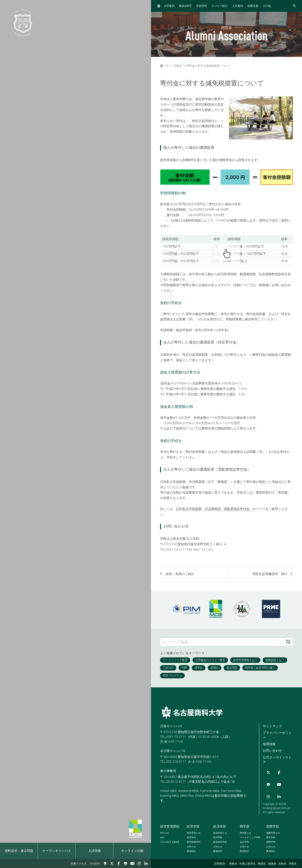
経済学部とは (220, 821)
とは (164, 821)
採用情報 (269, 744)
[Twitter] (112, 863)
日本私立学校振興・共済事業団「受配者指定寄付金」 (214, 509)
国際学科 (271, 831)
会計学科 (244, 831)
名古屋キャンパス (173, 751)
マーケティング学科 (250, 826)
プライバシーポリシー (277, 735)
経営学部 (193, 815)
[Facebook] (119, 863)
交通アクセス (79, 864)
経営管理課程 (170, 815)
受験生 (233, 864)
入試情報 (95, 851)
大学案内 (169, 6)
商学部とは (246, 821)
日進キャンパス (171, 726)
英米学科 (271, 826)
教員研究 (185, 6)
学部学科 (202, 6)
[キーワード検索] (222, 642)
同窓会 (178, 66)
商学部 (245, 815)
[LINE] (125, 863)
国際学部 (273, 815)
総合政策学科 (220, 831)
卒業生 (293, 864)
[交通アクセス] (105, 863)
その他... (268, 6)
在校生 (282, 864)
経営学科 (191, 826)
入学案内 (238, 6)
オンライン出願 (132, 851)
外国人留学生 (248, 864)
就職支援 (253, 6)
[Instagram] (139, 863)
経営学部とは (194, 821)
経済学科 (218, 826)
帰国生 (262, 864)
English (95, 863)
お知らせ (191, 835)
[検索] (288, 642)
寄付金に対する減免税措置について (208, 66)
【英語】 (170, 831)
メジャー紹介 (220, 6)
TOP (164, 66)
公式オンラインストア (277, 760)
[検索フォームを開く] (294, 6)
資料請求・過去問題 (19, 851)
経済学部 (220, 815)
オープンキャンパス (57, 851)
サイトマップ (272, 726)
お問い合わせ (272, 751)
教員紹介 (191, 840)
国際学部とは (273, 821)
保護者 (272, 864)
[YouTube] (132, 863)
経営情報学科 (194, 831)
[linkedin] (146, 863)
